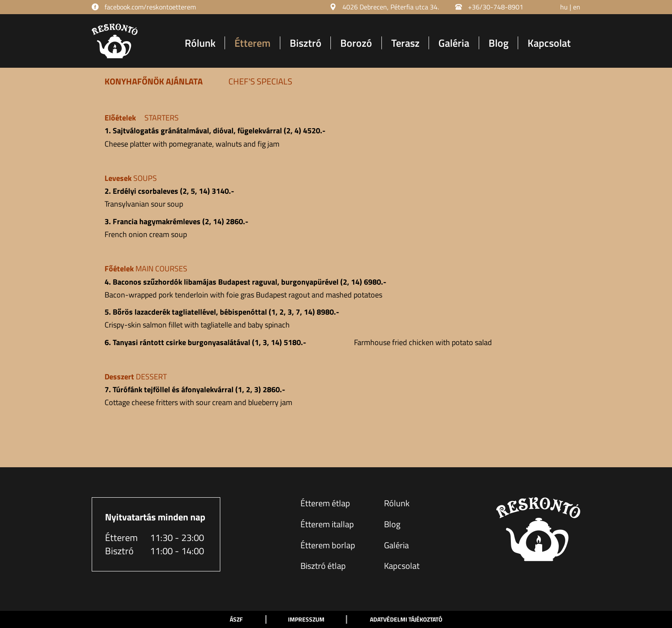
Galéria (454, 43)
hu (564, 7)
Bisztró (306, 43)
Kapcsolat (549, 43)
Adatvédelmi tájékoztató (406, 619)
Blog (499, 43)
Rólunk (200, 43)
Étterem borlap (328, 545)
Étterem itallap (327, 524)
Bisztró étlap (323, 566)
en (577, 7)
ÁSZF (236, 619)
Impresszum (306, 619)
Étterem (252, 43)
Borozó (356, 43)
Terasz (405, 43)
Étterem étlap (325, 503)
